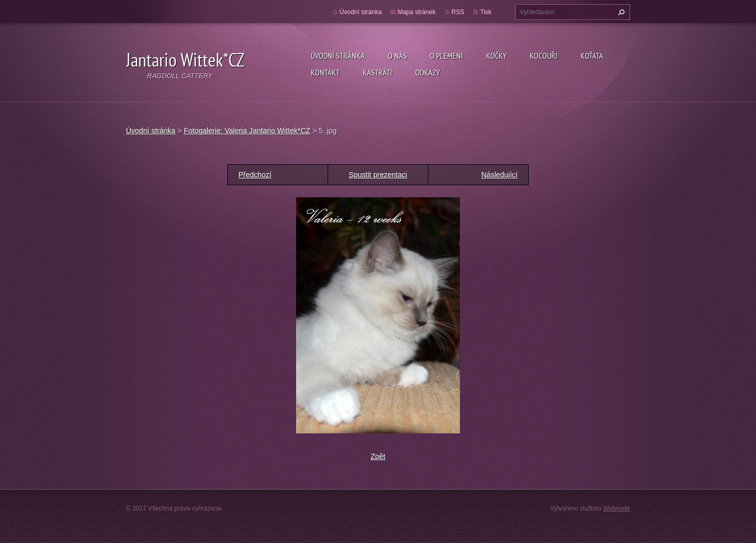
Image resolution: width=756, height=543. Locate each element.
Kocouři (544, 56)
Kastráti (377, 72)
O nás (397, 56)
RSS (458, 12)
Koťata (592, 56)
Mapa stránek (417, 12)
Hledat (620, 12)
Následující (500, 175)
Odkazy (428, 72)
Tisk (486, 12)
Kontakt (325, 72)
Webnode (617, 508)
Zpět (378, 456)
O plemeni (447, 56)
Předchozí (255, 175)
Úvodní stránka (338, 56)
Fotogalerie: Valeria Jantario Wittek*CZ (247, 131)
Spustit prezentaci (378, 175)
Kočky (496, 56)
